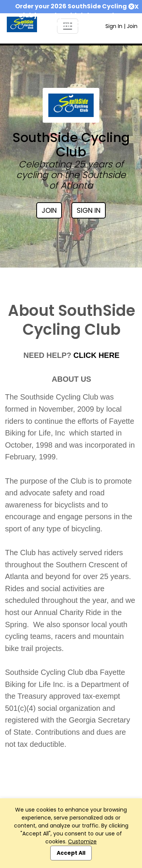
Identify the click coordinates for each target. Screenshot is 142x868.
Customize (82, 841)
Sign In (114, 26)
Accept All (71, 853)
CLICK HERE (96, 355)
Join (132, 26)
